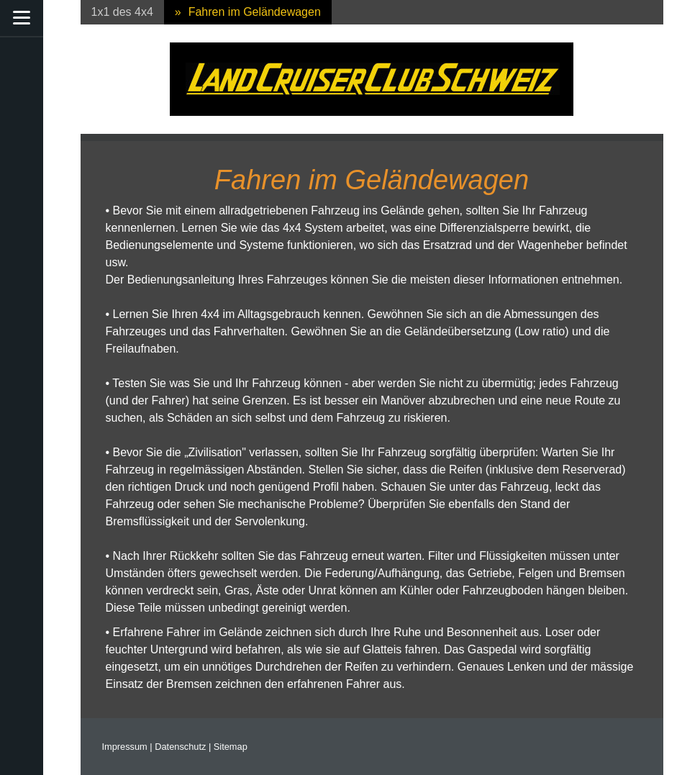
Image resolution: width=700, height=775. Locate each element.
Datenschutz (180, 747)
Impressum (125, 747)
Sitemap (231, 747)
